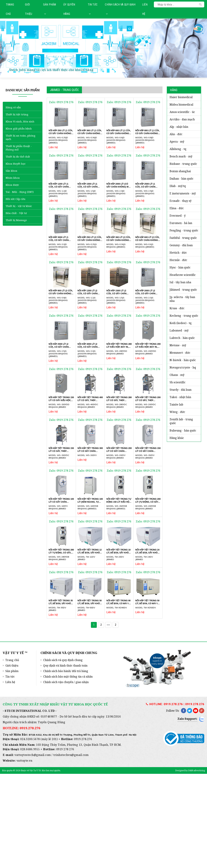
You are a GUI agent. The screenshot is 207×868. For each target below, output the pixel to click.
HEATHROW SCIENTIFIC (183, 275)
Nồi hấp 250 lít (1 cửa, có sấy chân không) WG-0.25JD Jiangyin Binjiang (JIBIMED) (61, 134)
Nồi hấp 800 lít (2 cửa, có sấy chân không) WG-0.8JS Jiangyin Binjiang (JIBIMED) (61, 295)
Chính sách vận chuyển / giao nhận (66, 682)
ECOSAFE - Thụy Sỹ (181, 201)
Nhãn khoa (13, 178)
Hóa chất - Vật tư (16, 213)
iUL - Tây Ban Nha (180, 282)
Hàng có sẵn (13, 107)
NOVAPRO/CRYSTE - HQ (183, 367)
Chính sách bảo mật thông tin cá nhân (68, 677)
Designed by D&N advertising (190, 770)
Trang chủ (10, 9)
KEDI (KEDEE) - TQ (181, 323)
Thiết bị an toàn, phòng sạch (21, 137)
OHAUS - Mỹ (177, 375)
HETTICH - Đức (178, 253)
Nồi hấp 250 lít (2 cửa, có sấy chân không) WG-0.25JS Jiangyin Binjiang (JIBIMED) (90, 241)
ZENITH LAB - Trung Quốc (181, 421)
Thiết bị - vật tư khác (19, 206)
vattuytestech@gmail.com (33, 755)
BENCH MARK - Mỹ (181, 156)
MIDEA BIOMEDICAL (181, 105)
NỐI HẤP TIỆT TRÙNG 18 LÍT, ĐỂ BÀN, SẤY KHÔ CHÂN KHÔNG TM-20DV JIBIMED (119, 554)
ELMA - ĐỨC (177, 208)
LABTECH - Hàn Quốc (182, 338)
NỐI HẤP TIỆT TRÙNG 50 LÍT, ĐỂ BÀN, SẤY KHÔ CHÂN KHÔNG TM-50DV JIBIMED (90, 605)
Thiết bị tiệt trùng (17, 114)
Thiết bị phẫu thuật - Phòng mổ (19, 148)
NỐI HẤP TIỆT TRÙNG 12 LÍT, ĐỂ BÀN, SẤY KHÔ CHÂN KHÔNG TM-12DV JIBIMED (90, 554)
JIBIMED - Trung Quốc (183, 290)
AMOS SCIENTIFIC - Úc (182, 112)
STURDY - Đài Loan (181, 390)
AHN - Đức (176, 134)
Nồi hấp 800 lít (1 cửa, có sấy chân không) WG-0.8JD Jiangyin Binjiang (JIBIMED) (147, 134)
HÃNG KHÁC (177, 438)
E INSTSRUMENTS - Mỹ (183, 193)
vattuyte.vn (24, 761)
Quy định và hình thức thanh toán (65, 666)
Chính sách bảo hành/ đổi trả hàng (66, 671)
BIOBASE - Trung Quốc (183, 164)
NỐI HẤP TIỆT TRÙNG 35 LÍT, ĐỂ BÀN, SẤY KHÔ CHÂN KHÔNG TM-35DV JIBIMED (61, 605)
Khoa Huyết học (16, 164)
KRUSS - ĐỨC (177, 308)
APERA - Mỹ (177, 142)
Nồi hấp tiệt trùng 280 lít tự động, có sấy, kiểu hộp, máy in (61, 553)
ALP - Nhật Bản (179, 127)
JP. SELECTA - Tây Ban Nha (182, 299)
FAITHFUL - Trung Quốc (183, 238)
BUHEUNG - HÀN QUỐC (183, 430)
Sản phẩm (50, 9)
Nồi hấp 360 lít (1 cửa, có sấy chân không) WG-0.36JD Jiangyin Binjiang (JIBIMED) (90, 134)
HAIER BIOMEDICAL (181, 97)
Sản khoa (11, 171)
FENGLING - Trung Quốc (184, 230)
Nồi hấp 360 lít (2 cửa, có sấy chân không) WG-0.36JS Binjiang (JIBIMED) (119, 241)
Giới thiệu (29, 9)
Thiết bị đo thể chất (18, 157)
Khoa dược (12, 185)
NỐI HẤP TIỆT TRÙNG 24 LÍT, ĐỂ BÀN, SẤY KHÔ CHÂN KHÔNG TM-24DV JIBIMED (147, 554)
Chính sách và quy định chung (63, 660)
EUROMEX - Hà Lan (181, 223)
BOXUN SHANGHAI (180, 171)
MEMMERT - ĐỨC (180, 353)
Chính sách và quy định (120, 9)
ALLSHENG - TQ (178, 149)
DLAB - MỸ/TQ (178, 186)
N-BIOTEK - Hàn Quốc (183, 360)
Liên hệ (145, 9)
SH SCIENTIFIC (178, 382)
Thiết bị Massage (16, 220)
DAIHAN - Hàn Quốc (181, 179)
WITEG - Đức (177, 412)
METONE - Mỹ (178, 345)
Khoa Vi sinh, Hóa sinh (20, 121)
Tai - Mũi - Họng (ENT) (20, 192)
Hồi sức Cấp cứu (16, 199)
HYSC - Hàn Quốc (180, 267)
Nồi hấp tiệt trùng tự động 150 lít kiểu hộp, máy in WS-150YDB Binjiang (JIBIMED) (119, 503)
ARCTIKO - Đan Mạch (182, 119)
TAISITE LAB (176, 404)
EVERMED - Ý (178, 216)
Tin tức (93, 9)
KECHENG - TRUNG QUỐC (184, 316)
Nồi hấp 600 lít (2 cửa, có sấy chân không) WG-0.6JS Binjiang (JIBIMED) (147, 241)
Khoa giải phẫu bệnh (19, 128)
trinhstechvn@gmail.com (71, 755)
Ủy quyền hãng (69, 9)
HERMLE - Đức (178, 260)
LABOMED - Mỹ (179, 330)
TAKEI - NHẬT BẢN (180, 397)
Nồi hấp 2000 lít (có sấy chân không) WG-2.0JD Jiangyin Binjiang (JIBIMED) (119, 188)
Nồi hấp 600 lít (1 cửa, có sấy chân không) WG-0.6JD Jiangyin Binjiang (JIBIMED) (119, 134)
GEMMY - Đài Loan (181, 245)
